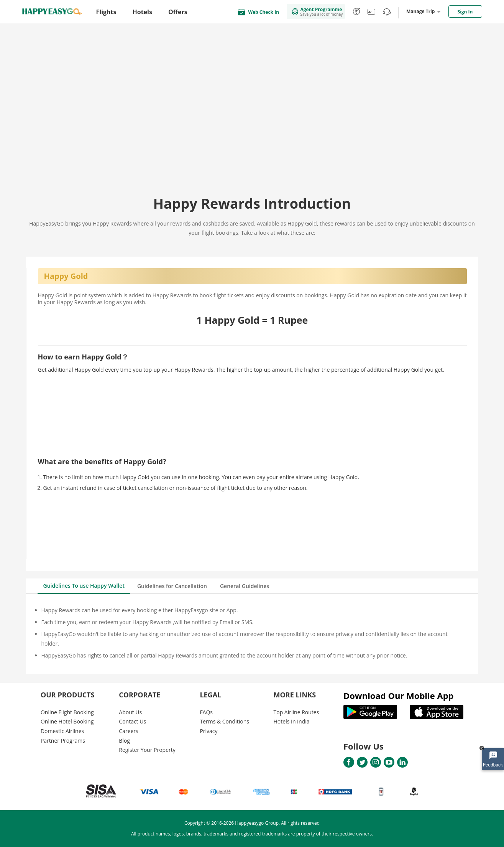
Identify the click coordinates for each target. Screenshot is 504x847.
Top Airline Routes (296, 712)
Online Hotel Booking (67, 721)
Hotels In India (292, 721)
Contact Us (132, 721)
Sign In (465, 12)
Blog (124, 741)
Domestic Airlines (62, 731)
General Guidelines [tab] (245, 586)
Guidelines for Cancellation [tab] (172, 586)
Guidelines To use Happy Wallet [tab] (84, 586)
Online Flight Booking (67, 712)
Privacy (208, 731)
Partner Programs (63, 741)
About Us (130, 712)
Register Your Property (147, 750)
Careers (128, 731)
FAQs (206, 712)
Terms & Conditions (224, 721)
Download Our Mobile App (399, 695)
